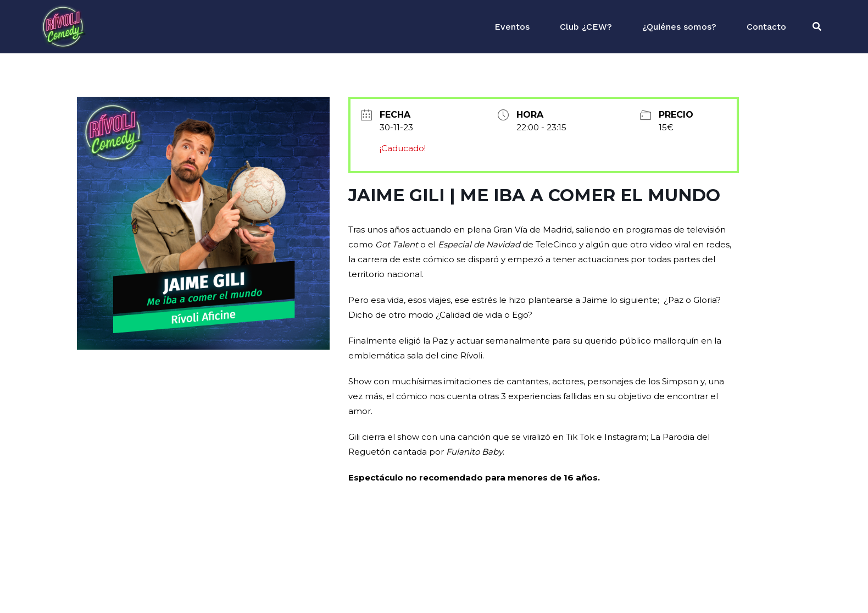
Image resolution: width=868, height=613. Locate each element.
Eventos (512, 27)
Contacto (766, 27)
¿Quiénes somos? (679, 27)
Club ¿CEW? (586, 27)
